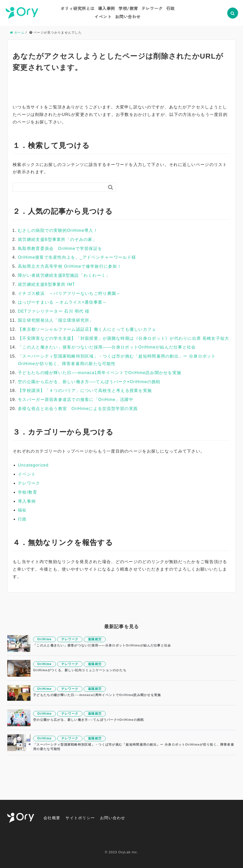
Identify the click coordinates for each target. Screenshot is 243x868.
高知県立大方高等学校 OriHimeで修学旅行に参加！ (70, 266)
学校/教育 (128, 8)
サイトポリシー (82, 818)
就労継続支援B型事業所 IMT (47, 284)
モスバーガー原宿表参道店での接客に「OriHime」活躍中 (76, 400)
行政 (170, 8)
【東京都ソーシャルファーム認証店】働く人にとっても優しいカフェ (87, 329)
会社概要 (52, 818)
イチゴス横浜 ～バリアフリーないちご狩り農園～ (69, 293)
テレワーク (152, 8)
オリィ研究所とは (78, 8)
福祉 (22, 510)
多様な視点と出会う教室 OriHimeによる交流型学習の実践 (78, 408)
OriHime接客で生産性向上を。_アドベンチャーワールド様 (77, 257)
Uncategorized (33, 465)
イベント (103, 17)
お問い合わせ (128, 17)
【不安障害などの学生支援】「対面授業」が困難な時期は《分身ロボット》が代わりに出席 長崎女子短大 (124, 338)
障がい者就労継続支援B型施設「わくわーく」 (64, 275)
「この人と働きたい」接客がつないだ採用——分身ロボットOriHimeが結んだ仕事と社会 (107, 347)
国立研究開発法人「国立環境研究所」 (56, 320)
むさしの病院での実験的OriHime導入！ (58, 230)
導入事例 (107, 8)
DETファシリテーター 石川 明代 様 (54, 311)
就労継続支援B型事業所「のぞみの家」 (57, 239)
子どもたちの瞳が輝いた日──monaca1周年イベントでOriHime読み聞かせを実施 (100, 372)
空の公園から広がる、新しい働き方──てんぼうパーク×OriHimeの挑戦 (89, 381)
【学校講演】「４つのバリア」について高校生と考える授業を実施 (85, 390)
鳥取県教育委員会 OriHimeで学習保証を (60, 248)
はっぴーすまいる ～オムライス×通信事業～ (62, 302)
